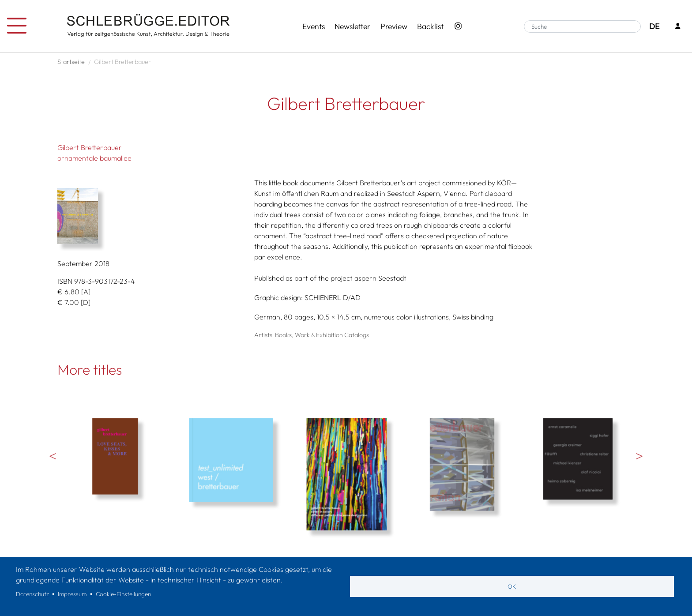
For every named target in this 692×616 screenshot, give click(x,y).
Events (314, 26)
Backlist (430, 26)
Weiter (639, 456)
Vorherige (53, 456)
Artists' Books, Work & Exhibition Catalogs (312, 335)
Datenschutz (32, 594)
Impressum (72, 594)
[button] (153, 216)
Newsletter (352, 26)
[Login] (678, 27)
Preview (394, 26)
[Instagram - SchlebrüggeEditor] (458, 26)
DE (654, 26)
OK (512, 586)
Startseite (71, 62)
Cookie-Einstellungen (123, 594)
